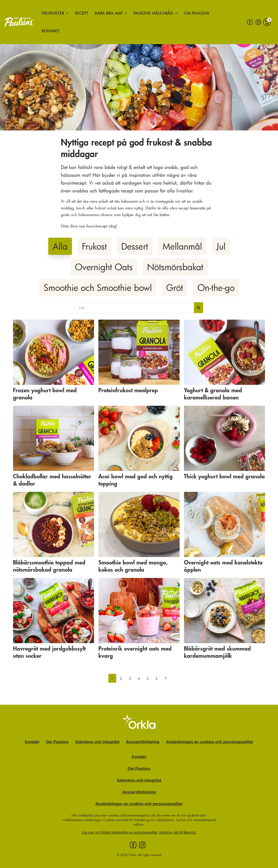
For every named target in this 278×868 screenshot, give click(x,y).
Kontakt (51, 31)
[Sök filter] (134, 308)
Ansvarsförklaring (143, 742)
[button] (112, 678)
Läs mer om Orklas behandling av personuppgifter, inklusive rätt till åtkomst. (139, 832)
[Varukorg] (267, 22)
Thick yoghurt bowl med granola (224, 477)
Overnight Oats (104, 267)
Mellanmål (182, 246)
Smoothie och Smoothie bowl (98, 288)
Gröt (175, 288)
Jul (221, 246)
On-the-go (216, 288)
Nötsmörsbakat (175, 267)
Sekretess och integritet (97, 742)
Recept (82, 13)
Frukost (94, 246)
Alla (60, 246)
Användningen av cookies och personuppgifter (210, 742)
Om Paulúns (200, 13)
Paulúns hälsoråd (158, 13)
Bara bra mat (112, 13)
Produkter (55, 13)
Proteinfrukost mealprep (128, 391)
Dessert (135, 246)
